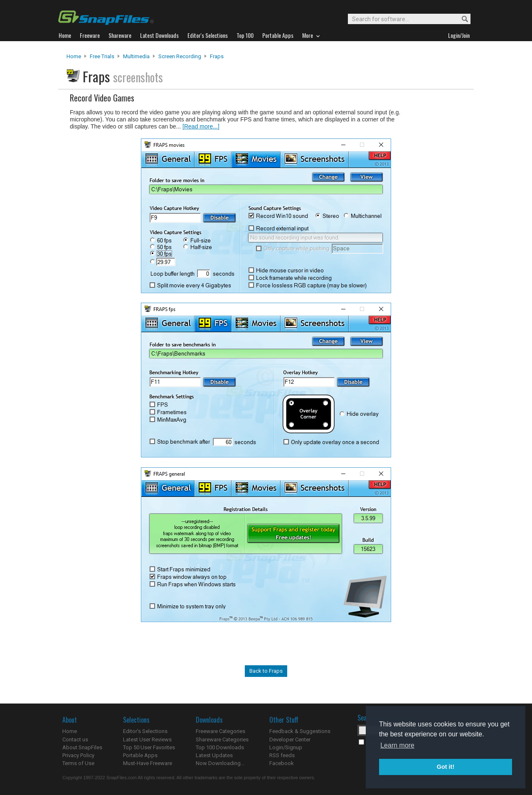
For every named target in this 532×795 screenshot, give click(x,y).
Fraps (217, 56)
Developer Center (290, 739)
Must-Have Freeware (148, 763)
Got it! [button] (446, 767)
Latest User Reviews (147, 739)
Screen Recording (180, 56)
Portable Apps (140, 755)
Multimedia (136, 56)
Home (74, 56)
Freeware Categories (220, 731)
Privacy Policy (78, 755)
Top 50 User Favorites (149, 747)
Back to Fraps (266, 671)
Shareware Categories (222, 739)
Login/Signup (286, 747)
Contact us (75, 739)
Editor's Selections (145, 731)
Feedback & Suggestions (300, 731)
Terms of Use (78, 763)
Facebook (282, 763)
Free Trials (102, 56)
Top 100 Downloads (220, 747)
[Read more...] (201, 126)
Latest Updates (214, 755)
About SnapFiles (82, 747)
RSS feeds (282, 755)
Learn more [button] (397, 745)
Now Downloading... (220, 763)
